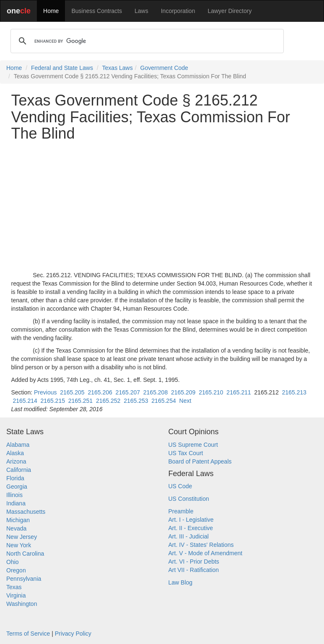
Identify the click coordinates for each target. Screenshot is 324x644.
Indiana (16, 503)
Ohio (13, 562)
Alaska (15, 453)
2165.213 (294, 392)
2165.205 (72, 392)
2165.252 (108, 401)
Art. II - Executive (191, 528)
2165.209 (183, 392)
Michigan (18, 520)
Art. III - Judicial (189, 536)
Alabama (18, 445)
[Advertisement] (162, 206)
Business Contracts (97, 11)
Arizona (16, 461)
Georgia (17, 487)
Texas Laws (118, 68)
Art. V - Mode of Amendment (206, 553)
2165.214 (25, 401)
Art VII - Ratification (194, 570)
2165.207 (128, 392)
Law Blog (181, 582)
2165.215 (53, 401)
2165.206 (100, 392)
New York (19, 545)
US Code (180, 486)
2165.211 (238, 392)
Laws (141, 11)
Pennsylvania (24, 579)
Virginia (16, 595)
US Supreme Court (193, 445)
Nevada (16, 528)
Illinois (14, 495)
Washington (22, 604)
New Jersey (22, 537)
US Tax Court (186, 453)
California (19, 470)
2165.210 (211, 392)
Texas (14, 587)
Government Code (164, 68)
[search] (146, 41)
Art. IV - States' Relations (201, 545)
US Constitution (189, 499)
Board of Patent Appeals (200, 461)
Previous (45, 392)
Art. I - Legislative (191, 520)
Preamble (181, 511)
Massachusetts (26, 512)
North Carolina (25, 554)
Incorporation (178, 11)
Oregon (16, 570)
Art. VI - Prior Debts (194, 562)
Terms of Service (28, 634)
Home (51, 11)
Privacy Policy (73, 634)
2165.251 (80, 401)
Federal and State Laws (62, 68)
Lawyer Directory (229, 11)
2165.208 (156, 392)
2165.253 (136, 401)
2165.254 (163, 401)
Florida (15, 478)
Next (185, 401)
